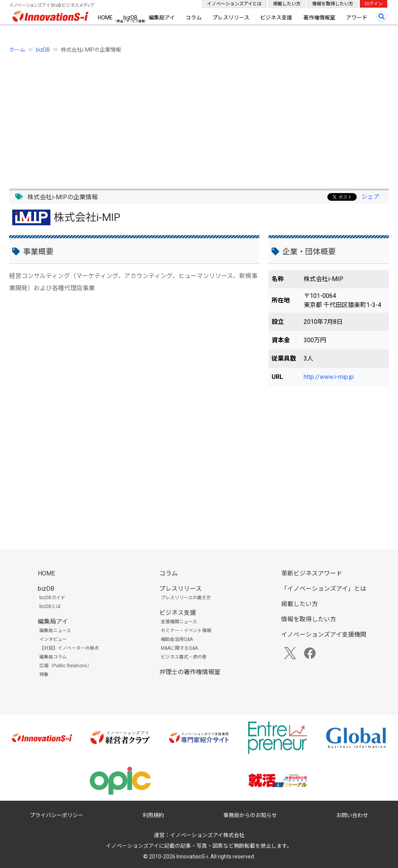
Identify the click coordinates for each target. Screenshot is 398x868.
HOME (105, 18)
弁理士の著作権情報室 (190, 672)
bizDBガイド (52, 598)
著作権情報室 (319, 18)
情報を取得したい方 (333, 4)
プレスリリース (231, 18)
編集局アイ (162, 18)
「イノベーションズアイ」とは (324, 589)
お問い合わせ (352, 815)
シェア (370, 197)
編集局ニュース (55, 631)
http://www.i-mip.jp (329, 377)
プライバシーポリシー (57, 815)
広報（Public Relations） (66, 666)
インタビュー (53, 639)
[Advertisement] (199, 117)
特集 (44, 675)
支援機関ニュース (179, 622)
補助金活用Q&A (177, 639)
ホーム (17, 50)
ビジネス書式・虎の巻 (184, 657)
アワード (357, 18)
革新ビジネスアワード (312, 573)
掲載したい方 (287, 4)
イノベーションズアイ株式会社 (207, 835)
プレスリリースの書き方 (186, 598)
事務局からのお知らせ (250, 815)
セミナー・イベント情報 (186, 631)
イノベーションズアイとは (234, 4)
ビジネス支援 (276, 18)
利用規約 (153, 815)
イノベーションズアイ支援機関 (324, 635)
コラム (194, 18)
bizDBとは (50, 606)
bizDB (130, 18)
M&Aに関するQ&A (179, 648)
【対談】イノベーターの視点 (69, 648)
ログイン (374, 4)
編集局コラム (53, 657)
